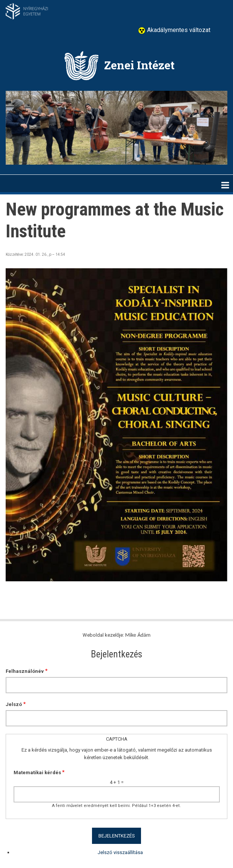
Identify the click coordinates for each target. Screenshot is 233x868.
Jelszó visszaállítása (120, 852)
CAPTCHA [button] (117, 739)
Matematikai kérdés (37, 772)
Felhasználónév (25, 671)
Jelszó (14, 704)
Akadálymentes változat (178, 30)
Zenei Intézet (139, 65)
